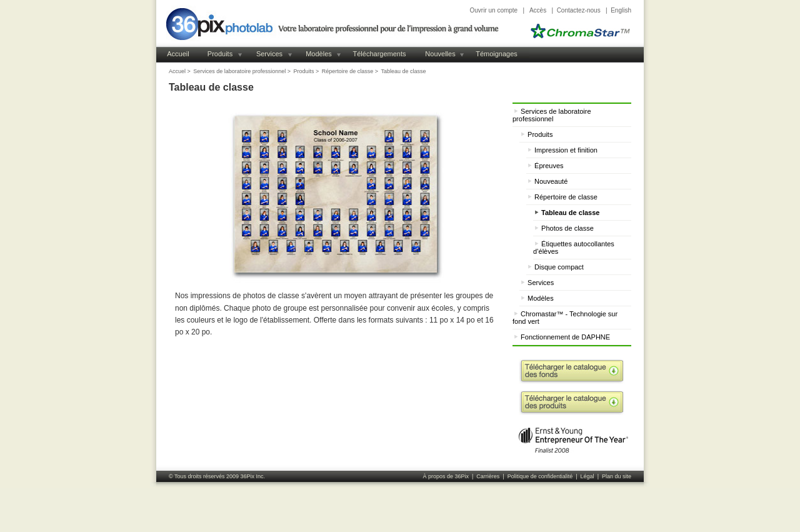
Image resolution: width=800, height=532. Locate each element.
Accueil (178, 54)
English (621, 10)
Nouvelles (440, 54)
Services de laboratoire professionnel (239, 71)
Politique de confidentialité (540, 476)
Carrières (488, 476)
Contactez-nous (579, 10)
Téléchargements (380, 54)
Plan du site (617, 476)
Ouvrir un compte (493, 10)
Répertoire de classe (348, 71)
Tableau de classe (404, 71)
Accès (538, 10)
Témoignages (497, 54)
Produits (220, 54)
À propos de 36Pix (446, 476)
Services (269, 54)
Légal (587, 476)
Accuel (177, 71)
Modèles (319, 54)
